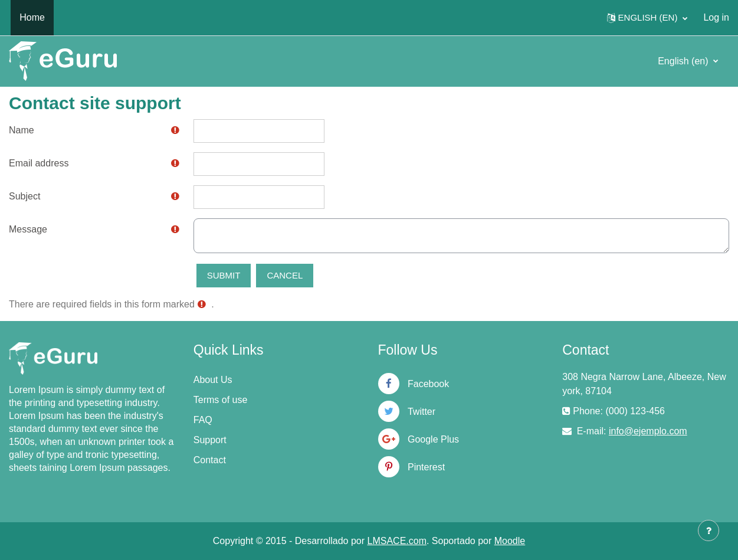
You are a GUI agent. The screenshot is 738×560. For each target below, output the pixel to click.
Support (210, 440)
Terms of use (221, 400)
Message (28, 229)
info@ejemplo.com (648, 431)
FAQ (203, 420)
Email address (39, 163)
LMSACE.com (397, 541)
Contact (210, 460)
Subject (24, 196)
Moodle (510, 541)
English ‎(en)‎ (684, 61)
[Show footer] (709, 530)
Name (22, 130)
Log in (716, 17)
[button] (647, 18)
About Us (213, 380)
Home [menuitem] (32, 17)
